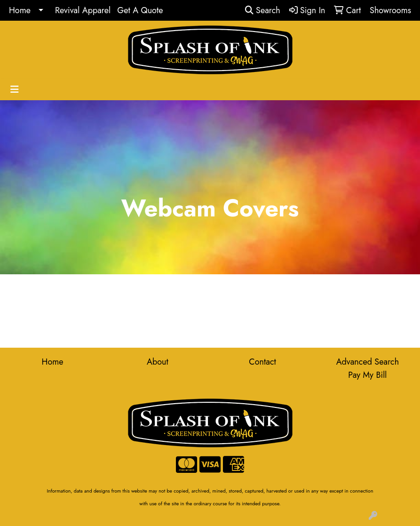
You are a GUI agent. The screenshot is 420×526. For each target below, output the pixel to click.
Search (263, 10)
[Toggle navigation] (15, 90)
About (158, 362)
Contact (262, 362)
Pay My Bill (367, 375)
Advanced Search (368, 362)
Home (20, 10)
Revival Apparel (83, 10)
